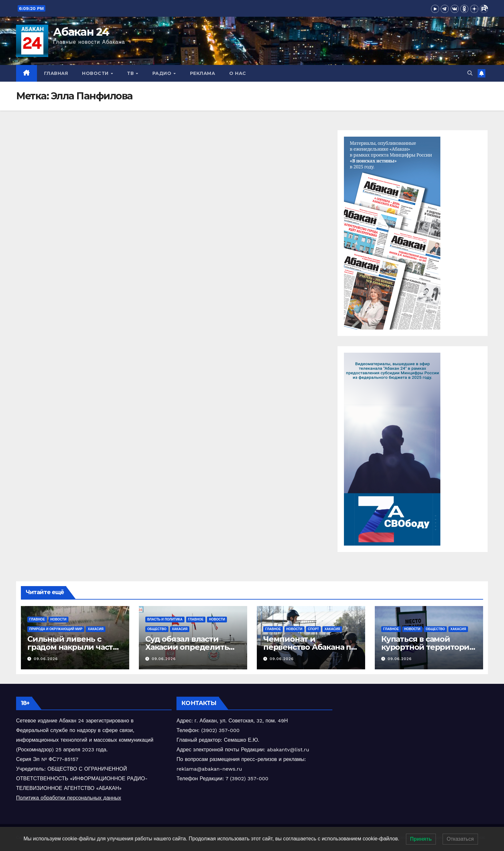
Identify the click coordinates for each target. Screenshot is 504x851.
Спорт (314, 629)
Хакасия (96, 629)
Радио (163, 73)
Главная (56, 73)
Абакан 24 (81, 32)
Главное (37, 619)
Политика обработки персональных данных (69, 798)
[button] (470, 73)
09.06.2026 (46, 659)
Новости (96, 73)
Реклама (203, 73)
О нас (238, 73)
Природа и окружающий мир (56, 629)
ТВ (131, 73)
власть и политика (165, 619)
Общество (157, 629)
